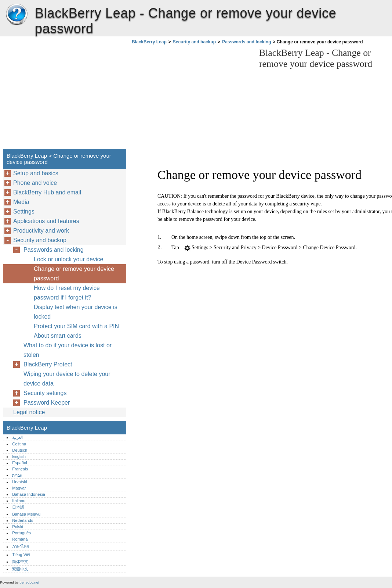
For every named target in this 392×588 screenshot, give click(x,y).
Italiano (19, 501)
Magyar (19, 488)
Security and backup (194, 42)
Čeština (19, 444)
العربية (17, 437)
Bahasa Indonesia (29, 494)
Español (19, 463)
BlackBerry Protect (48, 364)
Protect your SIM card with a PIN (76, 326)
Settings (24, 211)
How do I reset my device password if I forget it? (67, 293)
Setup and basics (36, 173)
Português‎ (21, 533)
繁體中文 (20, 569)
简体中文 (20, 562)
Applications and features (46, 221)
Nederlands (23, 520)
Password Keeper (47, 403)
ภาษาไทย (21, 546)
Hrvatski (19, 482)
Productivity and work (41, 231)
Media (21, 202)
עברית (17, 475)
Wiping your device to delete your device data (67, 379)
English (19, 456)
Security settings (45, 393)
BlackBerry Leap (17, 15)
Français (20, 469)
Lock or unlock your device (68, 259)
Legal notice (29, 412)
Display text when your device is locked (76, 312)
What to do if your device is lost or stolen (68, 350)
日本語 (18, 507)
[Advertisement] (192, 99)
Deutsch (20, 450)
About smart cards (58, 336)
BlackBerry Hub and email (47, 192)
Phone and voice (35, 183)
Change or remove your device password (74, 274)
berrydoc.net (29, 582)
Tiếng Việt (21, 555)
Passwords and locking (246, 42)
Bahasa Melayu (26, 514)
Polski (18, 527)
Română (20, 539)
